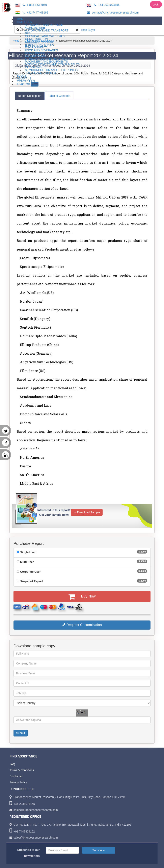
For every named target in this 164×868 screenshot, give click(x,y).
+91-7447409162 (35, 13)
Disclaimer (16, 776)
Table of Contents (59, 96)
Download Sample (87, 512)
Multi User (27, 562)
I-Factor (28, 84)
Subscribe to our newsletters (29, 853)
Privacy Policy (18, 782)
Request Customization (82, 625)
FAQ (12, 764)
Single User (28, 552)
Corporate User (30, 572)
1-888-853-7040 (34, 5)
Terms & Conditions (22, 770)
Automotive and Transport (47, 30)
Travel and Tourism (40, 73)
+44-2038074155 (106, 5)
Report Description (30, 96)
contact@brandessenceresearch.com (112, 13)
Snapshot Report (32, 581)
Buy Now (82, 596)
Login (156, 4)
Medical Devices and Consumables (52, 64)
